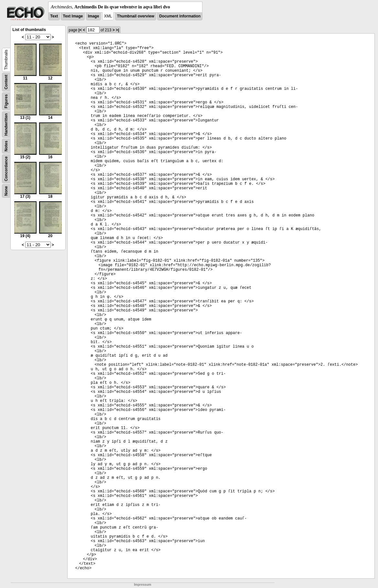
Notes (6, 146)
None (6, 191)
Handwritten (6, 125)
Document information (180, 16)
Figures (6, 101)
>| (117, 30)
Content (6, 82)
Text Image (73, 16)
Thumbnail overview (136, 16)
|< (80, 30)
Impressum (142, 585)
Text (54, 16)
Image (94, 16)
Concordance (6, 169)
